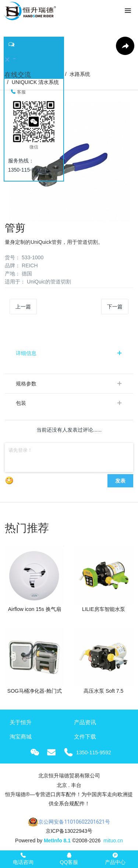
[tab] (69, 353)
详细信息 (26, 353)
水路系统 (80, 74)
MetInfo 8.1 (57, 840)
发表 (120, 481)
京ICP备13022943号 (69, 831)
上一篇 (23, 307)
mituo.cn (113, 840)
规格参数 (26, 384)
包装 (21, 403)
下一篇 (115, 307)
